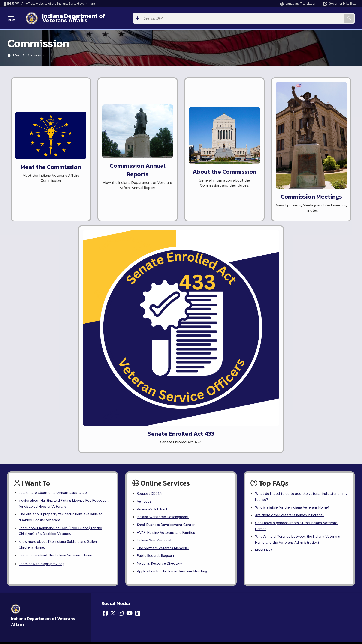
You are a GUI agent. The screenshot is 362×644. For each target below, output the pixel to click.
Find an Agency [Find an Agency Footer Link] (23, 456)
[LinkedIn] (138, 363)
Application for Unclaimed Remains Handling (174, 321)
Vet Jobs (145, 248)
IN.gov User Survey (112, 431)
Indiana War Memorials (155, 289)
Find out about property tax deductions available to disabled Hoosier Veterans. (63, 265)
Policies (103, 447)
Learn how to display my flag (43, 314)
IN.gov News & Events (201, 439)
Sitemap (104, 456)
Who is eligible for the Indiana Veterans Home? (294, 255)
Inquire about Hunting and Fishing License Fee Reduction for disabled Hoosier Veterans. (57, 250)
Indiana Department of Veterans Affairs (92, 16)
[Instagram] (121, 363)
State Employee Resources (119, 472)
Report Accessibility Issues (292, 437)
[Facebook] (105, 363)
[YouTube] (129, 363)
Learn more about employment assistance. (55, 239)
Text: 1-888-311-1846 (28, 472)
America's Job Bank (153, 257)
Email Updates (196, 447)
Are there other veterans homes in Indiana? (291, 263)
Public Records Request (157, 305)
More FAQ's (264, 300)
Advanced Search (111, 439)
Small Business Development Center (167, 273)
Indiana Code (195, 456)
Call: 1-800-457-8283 (27, 464)
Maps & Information (199, 431)
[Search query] (317, 16)
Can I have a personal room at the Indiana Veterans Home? (298, 274)
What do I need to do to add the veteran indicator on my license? (300, 243)
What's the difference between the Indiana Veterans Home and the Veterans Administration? (299, 288)
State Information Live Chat (32, 431)
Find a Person (21, 447)
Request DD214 (150, 240)
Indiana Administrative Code (206, 464)
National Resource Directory (160, 313)
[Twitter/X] (113, 363)
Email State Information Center (35, 439)
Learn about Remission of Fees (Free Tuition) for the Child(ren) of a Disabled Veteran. (62, 279)
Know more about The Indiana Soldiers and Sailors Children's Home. (60, 294)
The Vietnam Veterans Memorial (164, 297)
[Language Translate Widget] (299, 4)
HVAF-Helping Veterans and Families (167, 281)
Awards (190, 472)
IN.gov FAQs (106, 464)
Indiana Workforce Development (164, 265)
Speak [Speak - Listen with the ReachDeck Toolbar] (286, 450)
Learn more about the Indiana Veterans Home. (57, 305)
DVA (16, 52)
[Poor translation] (11, 517)
